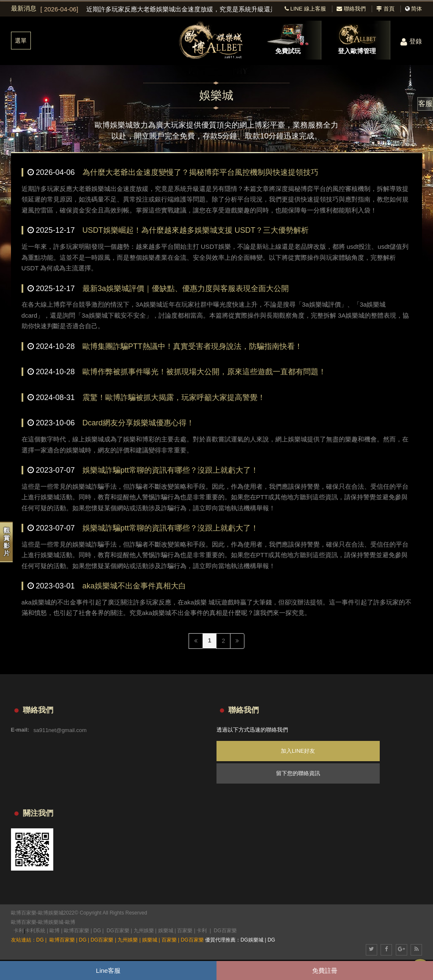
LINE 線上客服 (305, 9)
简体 (417, 9)
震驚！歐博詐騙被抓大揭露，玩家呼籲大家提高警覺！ (174, 397)
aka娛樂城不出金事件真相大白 (134, 586)
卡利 (19, 931)
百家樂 (185, 931)
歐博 (70, 922)
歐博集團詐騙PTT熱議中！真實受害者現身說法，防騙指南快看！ (192, 346)
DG (97, 931)
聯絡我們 (351, 9)
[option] (156, 9)
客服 (425, 104)
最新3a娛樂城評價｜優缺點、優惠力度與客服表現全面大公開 (186, 289)
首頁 (385, 9)
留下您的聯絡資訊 (298, 773)
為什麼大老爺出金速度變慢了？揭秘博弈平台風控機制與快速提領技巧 (200, 172)
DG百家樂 (118, 931)
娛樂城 (166, 931)
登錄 (411, 41)
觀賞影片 (7, 542)
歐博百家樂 (24, 922)
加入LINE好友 (298, 751)
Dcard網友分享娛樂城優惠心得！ (138, 423)
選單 (21, 41)
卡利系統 (35, 931)
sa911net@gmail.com (60, 730)
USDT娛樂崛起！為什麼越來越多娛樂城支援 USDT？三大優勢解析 (196, 230)
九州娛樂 (144, 931)
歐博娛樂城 (51, 922)
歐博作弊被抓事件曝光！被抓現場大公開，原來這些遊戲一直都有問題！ (204, 372)
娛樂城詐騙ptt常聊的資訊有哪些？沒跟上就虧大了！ (170, 470)
